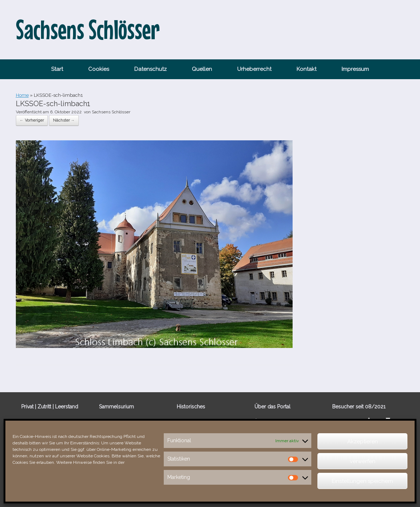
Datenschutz (150, 69)
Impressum (355, 69)
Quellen (202, 69)
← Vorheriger (32, 120)
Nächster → (64, 120)
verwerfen (363, 461)
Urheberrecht (254, 69)
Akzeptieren (363, 442)
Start (57, 69)
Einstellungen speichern (362, 481)
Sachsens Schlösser (111, 112)
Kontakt (306, 69)
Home (22, 95)
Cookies (99, 69)
